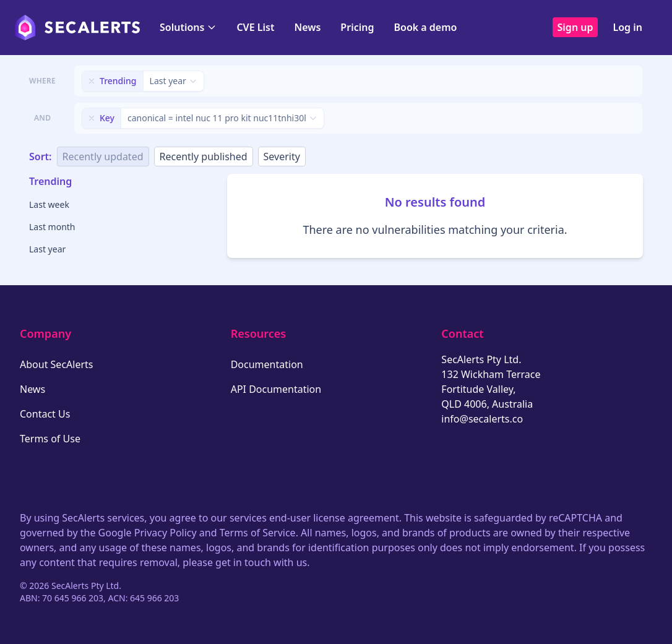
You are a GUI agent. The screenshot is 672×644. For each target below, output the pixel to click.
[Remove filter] (92, 81)
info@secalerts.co (482, 419)
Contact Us (45, 414)
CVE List (255, 27)
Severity (282, 157)
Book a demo (425, 27)
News (307, 27)
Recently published (204, 157)
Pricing (357, 27)
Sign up (575, 27)
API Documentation (276, 389)
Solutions (188, 27)
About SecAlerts (56, 364)
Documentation (267, 364)
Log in (627, 27)
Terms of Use (50, 439)
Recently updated (103, 157)
